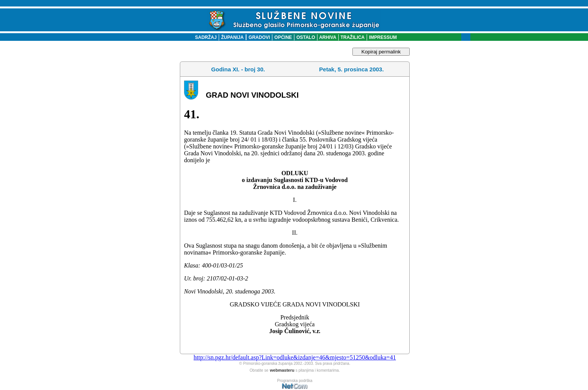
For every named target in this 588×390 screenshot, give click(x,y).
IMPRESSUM (383, 37)
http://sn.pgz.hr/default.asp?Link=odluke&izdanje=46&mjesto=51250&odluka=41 (295, 357)
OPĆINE (283, 37)
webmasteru (282, 370)
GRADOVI (259, 37)
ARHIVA (327, 37)
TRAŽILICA (352, 37)
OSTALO (306, 37)
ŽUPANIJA (232, 37)
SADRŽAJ (204, 37)
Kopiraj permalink (381, 52)
